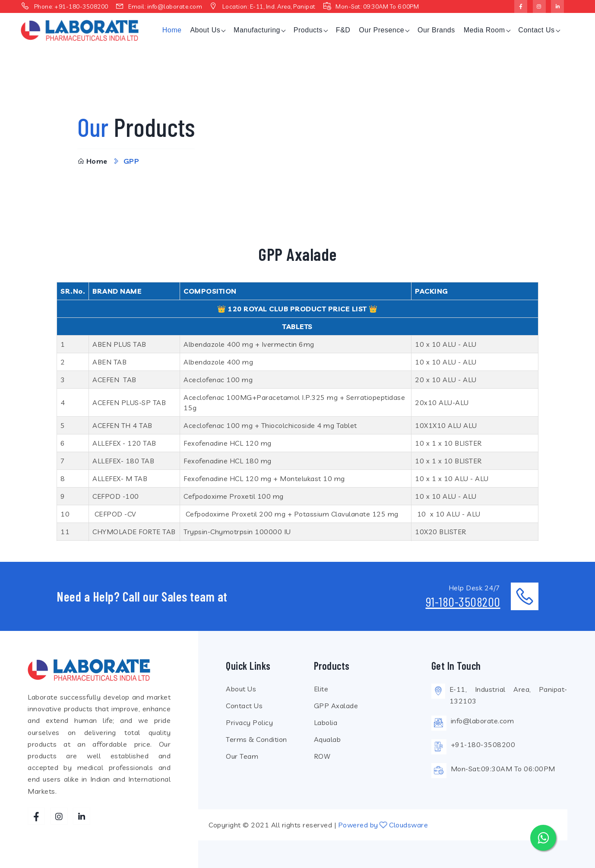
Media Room (484, 30)
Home (172, 30)
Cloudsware (408, 825)
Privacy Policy (249, 722)
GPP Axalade (336, 706)
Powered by (358, 825)
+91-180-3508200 (81, 6)
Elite (321, 689)
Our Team (242, 756)
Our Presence (381, 30)
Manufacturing (257, 30)
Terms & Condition (256, 739)
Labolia (326, 722)
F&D (343, 30)
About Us (205, 30)
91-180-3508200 (463, 602)
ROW (322, 756)
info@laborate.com (175, 6)
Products (308, 30)
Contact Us (536, 30)
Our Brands (436, 30)
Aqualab (328, 739)
